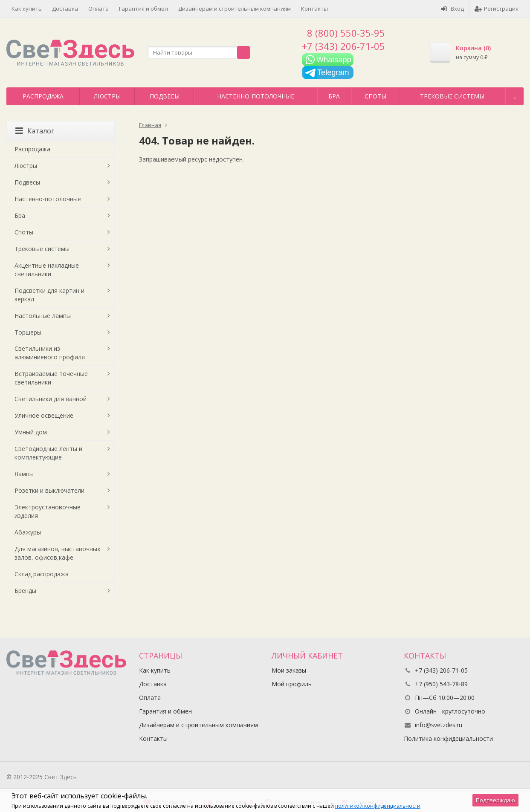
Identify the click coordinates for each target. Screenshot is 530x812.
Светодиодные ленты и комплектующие (48, 453)
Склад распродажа (42, 574)
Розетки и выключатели (49, 490)
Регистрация (497, 9)
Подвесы (165, 96)
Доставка (65, 9)
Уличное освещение (44, 415)
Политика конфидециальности (448, 738)
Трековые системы (452, 96)
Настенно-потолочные (256, 96)
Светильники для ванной (51, 399)
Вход (453, 9)
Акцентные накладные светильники (47, 270)
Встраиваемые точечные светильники (51, 378)
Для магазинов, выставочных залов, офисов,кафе (57, 553)
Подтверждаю (495, 800)
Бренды (25, 591)
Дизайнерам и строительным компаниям (235, 9)
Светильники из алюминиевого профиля (50, 353)
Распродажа (43, 96)
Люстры (107, 96)
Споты (375, 96)
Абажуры (28, 532)
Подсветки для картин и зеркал (49, 295)
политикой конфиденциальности (378, 806)
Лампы (24, 474)
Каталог (35, 131)
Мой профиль (292, 684)
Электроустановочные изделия (48, 511)
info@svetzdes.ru (439, 725)
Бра (334, 96)
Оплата (98, 9)
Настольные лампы (43, 316)
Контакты (314, 9)
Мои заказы (289, 670)
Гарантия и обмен (143, 9)
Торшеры (28, 332)
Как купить (27, 9)
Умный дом (31, 432)
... (514, 96)
